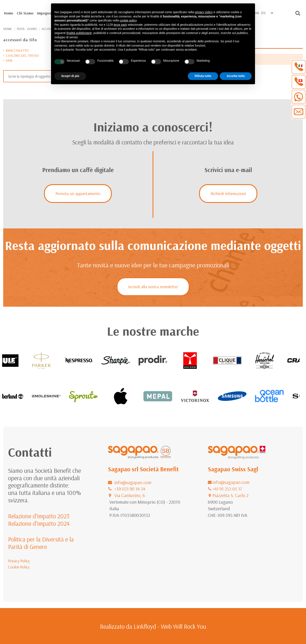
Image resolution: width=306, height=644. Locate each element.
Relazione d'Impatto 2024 (39, 523)
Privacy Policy (19, 561)
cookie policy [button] (128, 20)
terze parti (120, 25)
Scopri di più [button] (70, 76)
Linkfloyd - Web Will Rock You (170, 626)
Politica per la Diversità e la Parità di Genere (41, 543)
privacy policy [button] (204, 12)
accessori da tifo (20, 40)
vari (9, 60)
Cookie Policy (19, 567)
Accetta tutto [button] (236, 76)
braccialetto (17, 50)
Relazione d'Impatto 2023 (39, 516)
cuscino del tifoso (22, 55)
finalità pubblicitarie (79, 33)
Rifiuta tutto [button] (203, 76)
